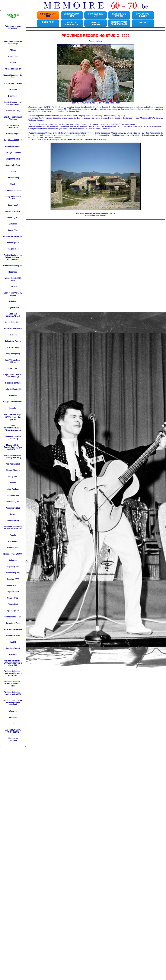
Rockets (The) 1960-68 (13, 554)
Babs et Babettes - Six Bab (13, 76)
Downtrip (13, 224)
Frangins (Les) (13, 249)
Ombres (10, 495)
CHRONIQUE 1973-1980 (95, 15)
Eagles (10, 230)
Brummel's (13, 96)
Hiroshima (13, 272)
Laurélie (13, 408)
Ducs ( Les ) (13, 205)
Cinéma (13, 171)
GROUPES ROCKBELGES (143, 15)
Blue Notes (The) (13, 111)
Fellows (10, 243)
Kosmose (13, 396)
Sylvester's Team (13, 623)
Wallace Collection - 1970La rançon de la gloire (13, 684)
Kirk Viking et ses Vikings (13, 361)
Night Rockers (13, 489)
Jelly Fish (13, 301)
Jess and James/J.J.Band (13, 315)
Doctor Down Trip (13, 211)
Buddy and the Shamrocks (13, 126)
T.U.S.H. (13, 642)
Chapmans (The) (13, 159)
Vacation (13, 655)
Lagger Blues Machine (13, 402)
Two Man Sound (13, 648)
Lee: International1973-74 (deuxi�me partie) (13, 428)
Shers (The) (13, 604)
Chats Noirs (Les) (13, 165)
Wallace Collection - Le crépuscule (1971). (13, 693)
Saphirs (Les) (13, 567)
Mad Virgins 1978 (13, 464)
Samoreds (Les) (13, 573)
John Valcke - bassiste (13, 329)
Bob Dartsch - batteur (13, 83)
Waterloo (13, 711)
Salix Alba (13, 560)
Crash (13, 184)
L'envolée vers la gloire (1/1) (15, 664)
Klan (10, 368)
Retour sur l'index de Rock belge (13, 43)
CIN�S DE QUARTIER (96, 23)
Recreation (13, 541)
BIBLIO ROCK (48, 22)
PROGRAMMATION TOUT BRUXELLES (119, 23)
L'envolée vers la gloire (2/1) (15, 674)
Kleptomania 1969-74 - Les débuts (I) (13, 376)
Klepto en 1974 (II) (13, 383)
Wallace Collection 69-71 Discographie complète (13, 703)
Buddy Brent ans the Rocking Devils (13, 103)
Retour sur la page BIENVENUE (13, 27)
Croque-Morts (11, 190)
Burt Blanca (9, 140)
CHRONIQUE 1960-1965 (48, 15)
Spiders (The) (13, 611)
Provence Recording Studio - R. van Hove (13, 528)
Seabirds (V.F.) (13, 579)
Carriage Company (13, 153)
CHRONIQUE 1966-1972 (72, 15)
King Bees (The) (13, 354)
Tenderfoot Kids (13, 636)
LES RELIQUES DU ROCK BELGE (13, 731)
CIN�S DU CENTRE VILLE (72, 23)
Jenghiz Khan (13, 308)
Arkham (13, 63)
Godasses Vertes (11, 266)
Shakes (10, 598)
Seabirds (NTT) (13, 585)
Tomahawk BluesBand (13, 629)
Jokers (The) (13, 335)
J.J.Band (13, 287)
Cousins (10, 178)
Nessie (13, 483)
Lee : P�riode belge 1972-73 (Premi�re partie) (13, 417)
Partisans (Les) (13, 502)
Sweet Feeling (10, 617)
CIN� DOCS (143, 22)
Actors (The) (13, 56)
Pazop (13, 514)
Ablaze (13, 50)
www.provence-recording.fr (96, 215)
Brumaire (13, 90)
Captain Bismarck (13, 146)
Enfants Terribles (11, 236)
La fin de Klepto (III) (13, 389)
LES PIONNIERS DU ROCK (119, 15)
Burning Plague (13, 134)
